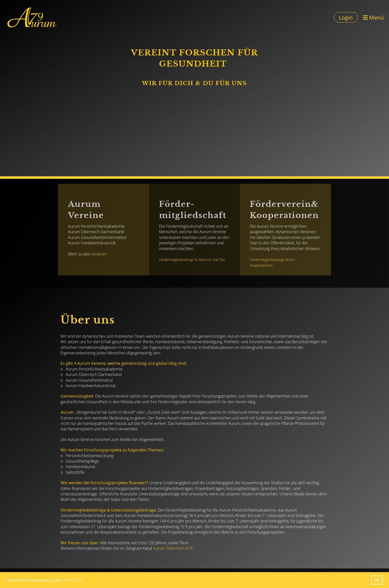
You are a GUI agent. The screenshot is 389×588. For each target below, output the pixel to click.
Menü (373, 17)
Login (346, 17)
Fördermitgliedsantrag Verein (272, 260)
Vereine (98, 254)
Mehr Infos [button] (74, 580)
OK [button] (377, 580)
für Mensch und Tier (209, 260)
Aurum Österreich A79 (173, 548)
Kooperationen (261, 265)
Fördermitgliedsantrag (176, 260)
